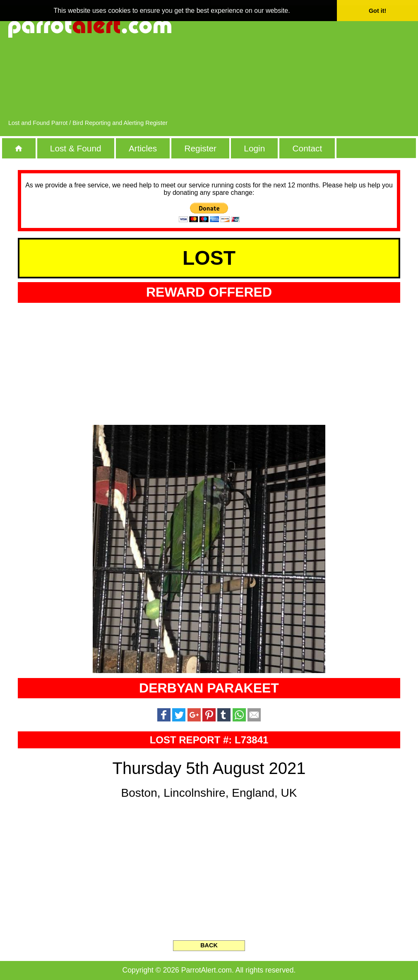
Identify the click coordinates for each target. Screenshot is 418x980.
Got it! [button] (377, 11)
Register (200, 148)
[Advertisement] (352, 66)
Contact (307, 148)
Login (254, 148)
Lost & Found (76, 148)
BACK (209, 945)
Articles (143, 148)
